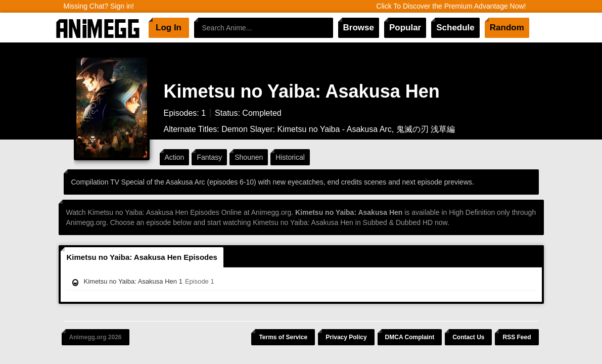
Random (507, 28)
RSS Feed (517, 337)
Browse (359, 28)
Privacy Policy (346, 337)
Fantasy (209, 157)
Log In (169, 28)
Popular (405, 28)
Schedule (455, 28)
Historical (290, 157)
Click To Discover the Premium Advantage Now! (451, 6)
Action (175, 157)
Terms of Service (283, 337)
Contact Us (468, 337)
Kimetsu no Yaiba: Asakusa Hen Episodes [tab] (142, 257)
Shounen (249, 157)
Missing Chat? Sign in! (99, 6)
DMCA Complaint (410, 337)
